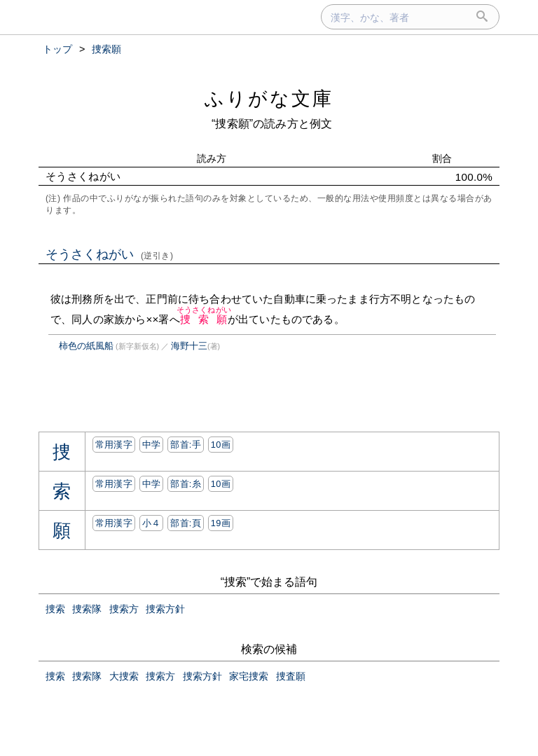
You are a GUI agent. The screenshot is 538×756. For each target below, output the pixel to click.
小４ (152, 523)
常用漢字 (114, 445)
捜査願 (291, 676)
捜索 (55, 609)
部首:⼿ (186, 445)
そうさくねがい (110, 254)
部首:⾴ (186, 523)
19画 (221, 523)
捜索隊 (87, 609)
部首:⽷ (186, 484)
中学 (152, 445)
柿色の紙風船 (86, 346)
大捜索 (124, 676)
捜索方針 (165, 609)
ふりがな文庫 (269, 98)
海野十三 (189, 346)
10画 (221, 445)
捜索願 (204, 319)
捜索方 (124, 609)
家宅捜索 (249, 676)
